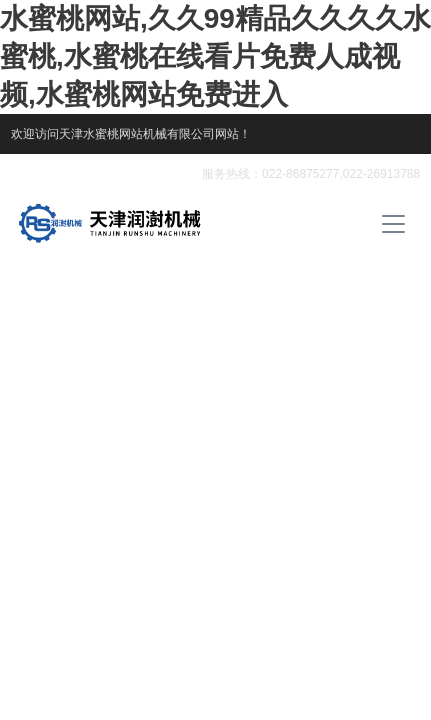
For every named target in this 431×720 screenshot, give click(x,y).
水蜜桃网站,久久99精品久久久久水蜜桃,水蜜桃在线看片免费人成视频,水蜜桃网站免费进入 (215, 56)
